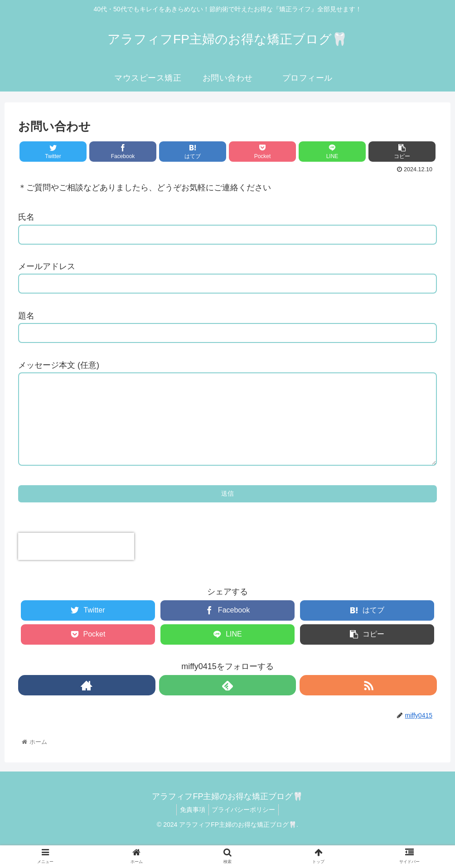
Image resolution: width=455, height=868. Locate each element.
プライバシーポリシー (245, 828)
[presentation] (76, 564)
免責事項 (191, 828)
